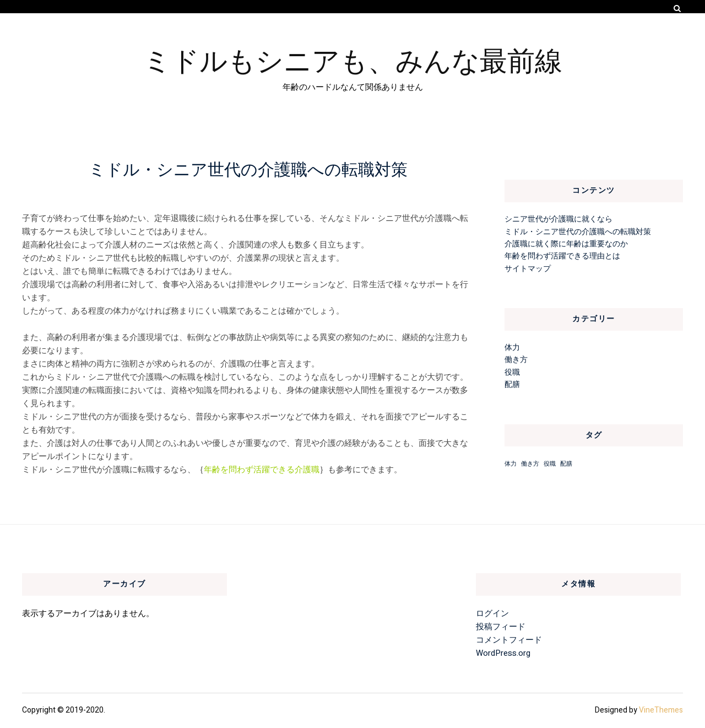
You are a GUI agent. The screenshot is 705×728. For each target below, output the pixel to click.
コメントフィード (509, 640)
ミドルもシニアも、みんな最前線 (353, 59)
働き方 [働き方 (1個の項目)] (530, 464)
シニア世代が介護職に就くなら (558, 219)
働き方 (516, 360)
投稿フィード (501, 627)
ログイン (492, 613)
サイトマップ (528, 269)
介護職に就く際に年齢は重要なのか (566, 244)
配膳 (512, 384)
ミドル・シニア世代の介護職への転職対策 (578, 232)
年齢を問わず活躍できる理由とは (562, 256)
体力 (512, 347)
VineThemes (661, 710)
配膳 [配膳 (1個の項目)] (566, 464)
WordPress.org (503, 653)
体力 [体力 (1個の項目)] (511, 464)
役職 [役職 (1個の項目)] (550, 464)
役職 (512, 372)
